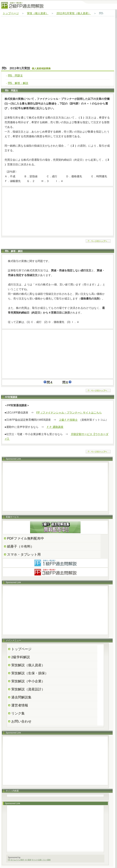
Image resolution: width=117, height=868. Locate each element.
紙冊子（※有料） (21, 546)
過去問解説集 (21, 697)
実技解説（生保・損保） (30, 673)
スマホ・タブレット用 (24, 554)
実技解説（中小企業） (28, 681)
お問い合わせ (21, 721)
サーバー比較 (37, 860)
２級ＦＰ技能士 (68, 420)
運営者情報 (20, 705)
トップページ (11, 13)
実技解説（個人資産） (28, 665)
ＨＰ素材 (28, 860)
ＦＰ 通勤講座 (55, 427)
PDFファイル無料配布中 (26, 538)
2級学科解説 (21, 657)
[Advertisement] (58, 41)
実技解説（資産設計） (28, 689)
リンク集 (18, 713)
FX (9, 860)
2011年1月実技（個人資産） (74, 13)
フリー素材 (46, 860)
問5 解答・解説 (18, 83)
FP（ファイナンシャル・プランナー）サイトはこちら (69, 413)
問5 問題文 (15, 76)
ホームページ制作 (17, 860)
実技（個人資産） (38, 13)
